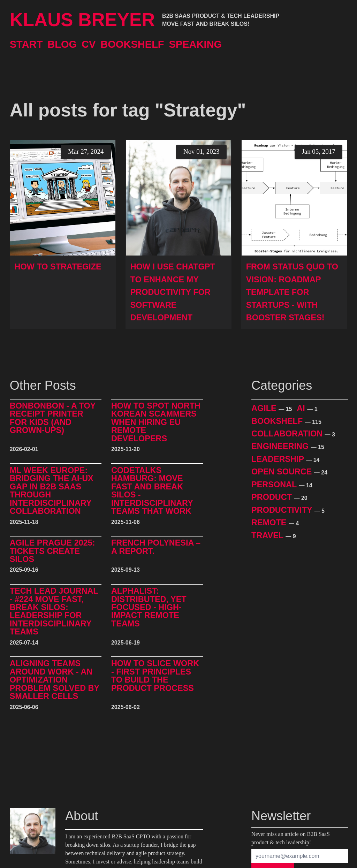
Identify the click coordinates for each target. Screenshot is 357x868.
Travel (268, 535)
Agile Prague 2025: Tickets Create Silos (52, 551)
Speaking (195, 44)
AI (302, 408)
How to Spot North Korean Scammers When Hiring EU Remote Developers (156, 422)
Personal (275, 485)
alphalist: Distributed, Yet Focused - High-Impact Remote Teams (149, 608)
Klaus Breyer (82, 20)
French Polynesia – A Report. (156, 547)
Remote (270, 523)
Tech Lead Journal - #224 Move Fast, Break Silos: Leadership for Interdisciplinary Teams (54, 612)
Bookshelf (132, 44)
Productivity (283, 510)
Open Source (283, 472)
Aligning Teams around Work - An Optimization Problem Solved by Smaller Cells (55, 680)
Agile (265, 408)
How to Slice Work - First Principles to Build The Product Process (155, 676)
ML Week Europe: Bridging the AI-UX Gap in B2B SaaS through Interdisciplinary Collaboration (52, 491)
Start (26, 44)
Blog (62, 44)
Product (273, 497)
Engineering (281, 446)
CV (89, 44)
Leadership (279, 459)
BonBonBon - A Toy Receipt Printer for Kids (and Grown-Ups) (53, 418)
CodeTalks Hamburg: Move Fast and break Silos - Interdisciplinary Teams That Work (152, 491)
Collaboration (288, 434)
